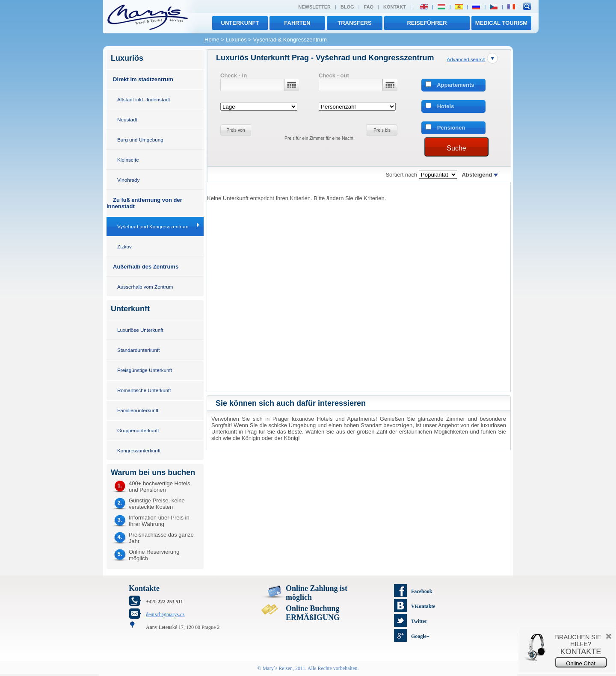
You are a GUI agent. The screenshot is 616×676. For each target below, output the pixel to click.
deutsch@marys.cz (165, 614)
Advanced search (466, 59)
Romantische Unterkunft (144, 390)
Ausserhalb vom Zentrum (145, 287)
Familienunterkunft (138, 410)
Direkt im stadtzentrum (143, 79)
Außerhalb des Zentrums (146, 267)
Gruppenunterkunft (138, 430)
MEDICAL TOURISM (501, 23)
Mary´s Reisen (278, 668)
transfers (354, 23)
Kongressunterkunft (139, 450)
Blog (347, 7)
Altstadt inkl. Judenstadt (144, 99)
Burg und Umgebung (140, 140)
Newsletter (314, 7)
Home (212, 40)
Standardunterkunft (138, 350)
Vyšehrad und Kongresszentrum (153, 226)
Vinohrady (128, 180)
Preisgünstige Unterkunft (145, 370)
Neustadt (127, 120)
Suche (456, 148)
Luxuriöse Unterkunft (140, 330)
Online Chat (581, 663)
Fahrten (297, 23)
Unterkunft (240, 23)
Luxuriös (236, 40)
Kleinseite (128, 160)
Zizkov (124, 246)
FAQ (369, 7)
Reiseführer (427, 23)
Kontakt (395, 7)
